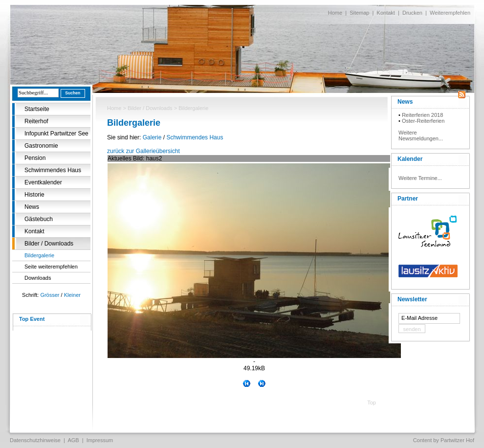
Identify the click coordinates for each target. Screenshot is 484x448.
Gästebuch (39, 219)
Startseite (37, 109)
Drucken (412, 13)
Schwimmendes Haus (53, 170)
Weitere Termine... (420, 178)
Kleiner (72, 295)
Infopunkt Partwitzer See (56, 134)
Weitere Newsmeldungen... (421, 135)
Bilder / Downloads (49, 244)
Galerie (152, 137)
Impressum (100, 440)
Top (372, 403)
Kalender (410, 159)
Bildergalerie (39, 255)
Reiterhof (36, 121)
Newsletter (412, 299)
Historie (34, 195)
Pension (35, 158)
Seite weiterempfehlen (51, 267)
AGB (73, 440)
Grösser (50, 295)
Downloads (38, 278)
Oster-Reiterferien (423, 121)
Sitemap (359, 13)
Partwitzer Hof (457, 440)
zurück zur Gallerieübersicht (143, 151)
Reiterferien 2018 (422, 115)
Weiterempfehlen (450, 13)
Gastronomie (41, 146)
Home (335, 13)
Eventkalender (43, 182)
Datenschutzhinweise (35, 440)
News (32, 207)
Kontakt (386, 13)
